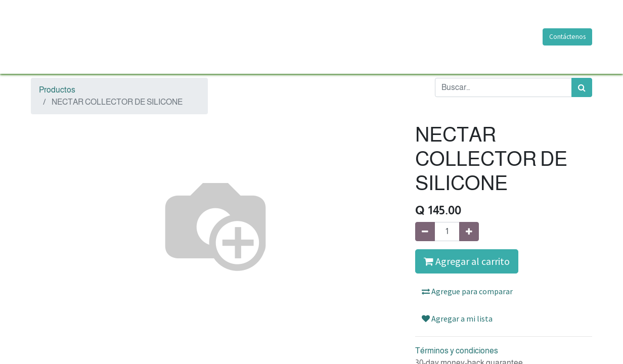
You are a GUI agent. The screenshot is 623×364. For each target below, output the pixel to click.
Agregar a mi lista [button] (457, 318)
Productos (57, 90)
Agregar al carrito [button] (467, 261)
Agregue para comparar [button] (467, 291)
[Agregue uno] (469, 232)
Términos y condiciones (457, 351)
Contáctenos (567, 37)
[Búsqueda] (582, 87)
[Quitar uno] (425, 232)
